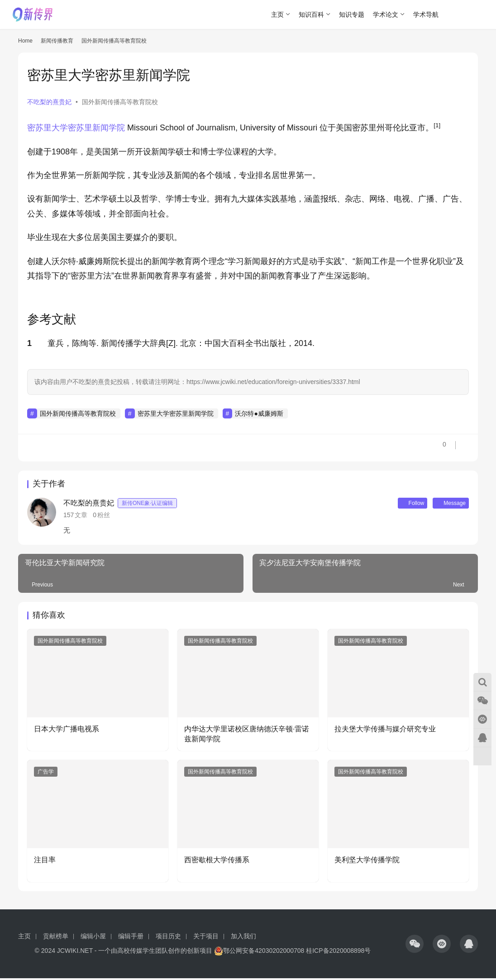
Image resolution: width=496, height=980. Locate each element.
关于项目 (206, 938)
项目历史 (168, 938)
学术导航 (426, 14)
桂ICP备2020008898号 (338, 952)
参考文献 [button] (52, 319)
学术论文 (386, 14)
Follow (401, 504)
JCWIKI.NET (75, 952)
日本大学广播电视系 (67, 731)
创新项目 (200, 952)
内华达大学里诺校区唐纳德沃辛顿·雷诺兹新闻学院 (247, 736)
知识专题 (352, 14)
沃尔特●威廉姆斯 (259, 413)
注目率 (47, 862)
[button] (437, 128)
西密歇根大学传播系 (217, 862)
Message (447, 504)
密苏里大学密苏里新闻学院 (76, 128)
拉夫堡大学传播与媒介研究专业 (385, 731)
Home (25, 41)
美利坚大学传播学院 (367, 862)
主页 (277, 14)
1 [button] (29, 343)
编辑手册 (131, 938)
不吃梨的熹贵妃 (49, 102)
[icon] (415, 946)
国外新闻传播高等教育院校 (120, 102)
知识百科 (311, 14)
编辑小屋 (93, 938)
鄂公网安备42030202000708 (259, 952)
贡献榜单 (56, 938)
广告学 (46, 773)
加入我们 (243, 938)
